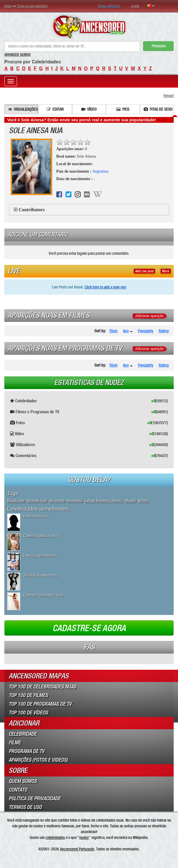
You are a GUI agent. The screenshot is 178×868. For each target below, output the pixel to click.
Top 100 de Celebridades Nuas (42, 687)
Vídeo (89, 109)
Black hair (16, 501)
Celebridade (23, 734)
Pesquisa (158, 46)
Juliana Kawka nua (40, 575)
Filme (15, 743)
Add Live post (144, 271)
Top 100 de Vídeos (28, 713)
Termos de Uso (25, 807)
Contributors (32, 210)
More (166, 271)
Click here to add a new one (105, 287)
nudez (84, 837)
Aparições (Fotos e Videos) (38, 760)
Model (130, 501)
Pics (123, 109)
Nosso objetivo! (109, 6)
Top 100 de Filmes (28, 695)
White (143, 501)
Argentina (100, 171)
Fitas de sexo (158, 109)
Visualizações (23, 109)
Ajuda (135, 6)
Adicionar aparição (149, 316)
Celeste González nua (43, 595)
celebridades (55, 837)
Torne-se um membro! (32, 6)
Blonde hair (37, 501)
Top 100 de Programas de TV (40, 704)
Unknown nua (35, 516)
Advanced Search (17, 55)
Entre (8, 6)
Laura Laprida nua (40, 555)
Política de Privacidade (35, 799)
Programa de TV (27, 751)
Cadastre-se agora (89, 628)
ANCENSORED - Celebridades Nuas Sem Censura (89, 27)
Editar (55, 109)
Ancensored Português (77, 849)
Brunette (57, 501)
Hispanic (75, 501)
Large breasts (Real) (104, 501)
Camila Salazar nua (41, 536)
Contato (18, 790)
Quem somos (23, 781)
